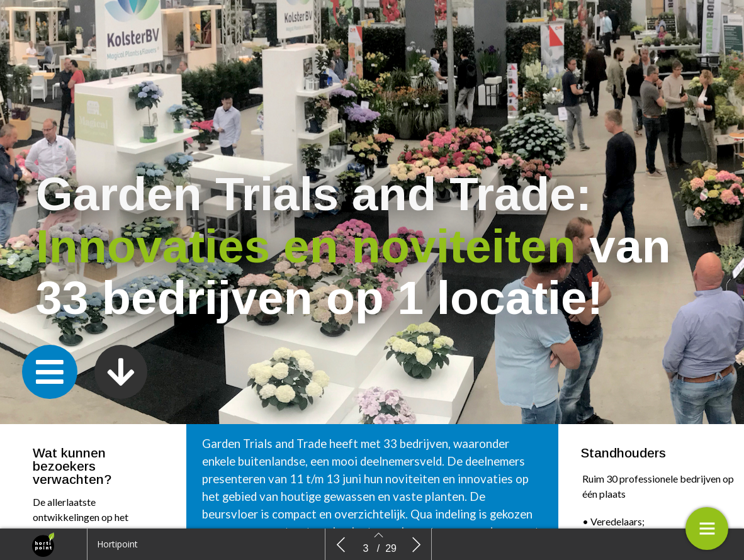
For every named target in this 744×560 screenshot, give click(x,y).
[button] (50, 372)
